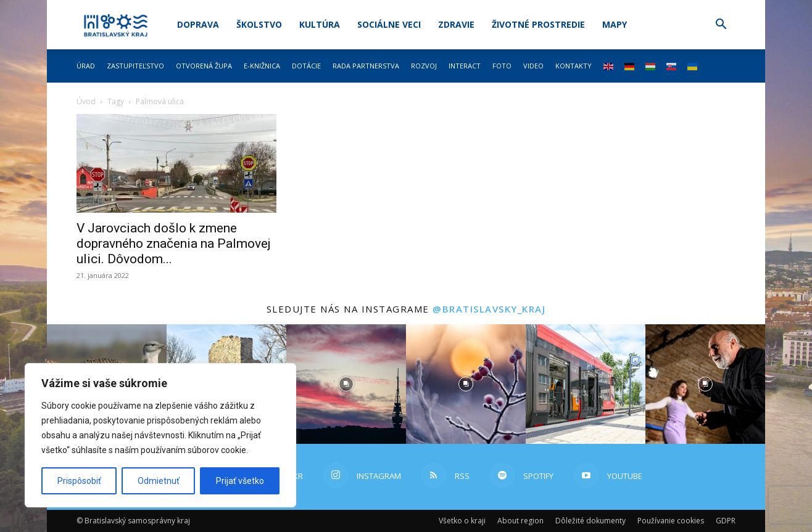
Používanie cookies (671, 521)
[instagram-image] (346, 384)
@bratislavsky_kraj (489, 309)
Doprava (198, 24)
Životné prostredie (538, 24)
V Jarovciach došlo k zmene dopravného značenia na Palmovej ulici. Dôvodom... (174, 243)
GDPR (726, 521)
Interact (465, 66)
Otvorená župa (204, 66)
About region (520, 521)
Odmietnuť (159, 481)
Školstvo (259, 24)
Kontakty (574, 66)
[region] (160, 435)
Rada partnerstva (366, 66)
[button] (721, 26)
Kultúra (320, 24)
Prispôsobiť (79, 481)
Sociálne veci (389, 24)
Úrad (86, 66)
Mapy (615, 24)
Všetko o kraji (462, 521)
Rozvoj (424, 66)
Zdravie (456, 24)
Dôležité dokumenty (590, 521)
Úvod (86, 101)
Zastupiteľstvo (135, 66)
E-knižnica (262, 66)
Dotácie (306, 66)
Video (533, 66)
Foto (502, 66)
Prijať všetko (240, 481)
